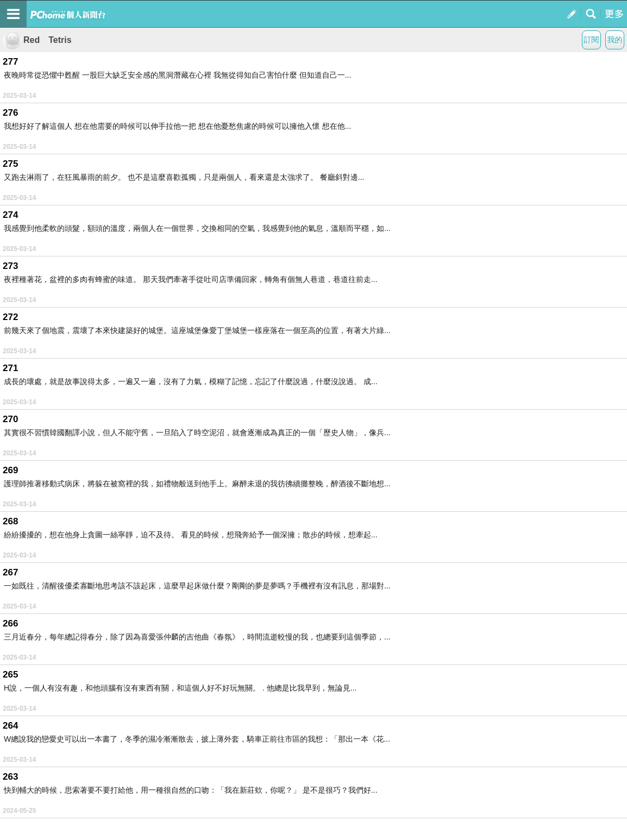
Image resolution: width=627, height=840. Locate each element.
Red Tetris (37, 40)
